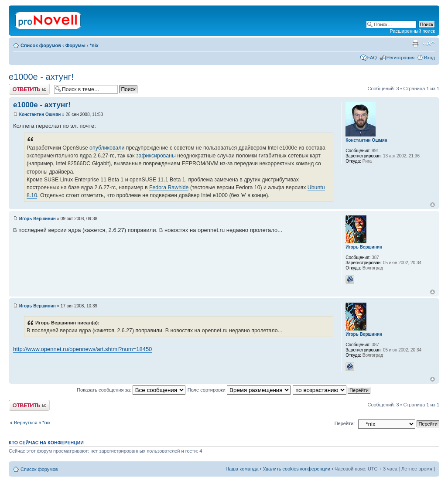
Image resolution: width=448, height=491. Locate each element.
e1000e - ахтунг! (41, 77)
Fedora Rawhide (169, 188)
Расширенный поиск (412, 31)
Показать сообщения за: (131, 390)
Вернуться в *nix (32, 423)
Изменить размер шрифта (429, 44)
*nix (94, 45)
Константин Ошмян (40, 114)
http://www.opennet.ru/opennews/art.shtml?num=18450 (82, 349)
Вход (429, 58)
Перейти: (345, 423)
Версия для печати (415, 44)
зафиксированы (156, 156)
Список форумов (41, 45)
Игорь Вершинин (38, 219)
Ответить (29, 89)
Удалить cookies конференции (297, 469)
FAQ (372, 58)
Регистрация (400, 58)
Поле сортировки (239, 390)
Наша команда (242, 469)
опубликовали (107, 148)
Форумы (75, 45)
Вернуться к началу (433, 205)
